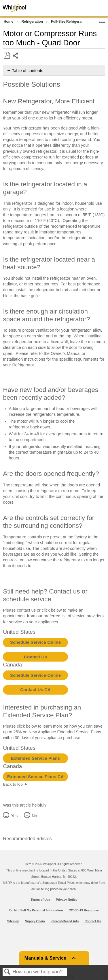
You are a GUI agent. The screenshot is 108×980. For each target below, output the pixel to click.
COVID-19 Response (84, 910)
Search (7, 972)
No (34, 816)
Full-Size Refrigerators (70, 22)
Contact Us (35, 657)
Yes (14, 816)
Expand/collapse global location (102, 21)
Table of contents (28, 71)
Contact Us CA (35, 690)
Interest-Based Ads (65, 921)
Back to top (13, 784)
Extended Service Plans (35, 758)
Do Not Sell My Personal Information (36, 910)
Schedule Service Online (35, 642)
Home (9, 22)
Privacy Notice (67, 900)
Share (16, 56)
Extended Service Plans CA (36, 777)
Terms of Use (41, 900)
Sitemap (13, 921)
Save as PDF (7, 56)
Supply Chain (35, 921)
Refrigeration (33, 22)
